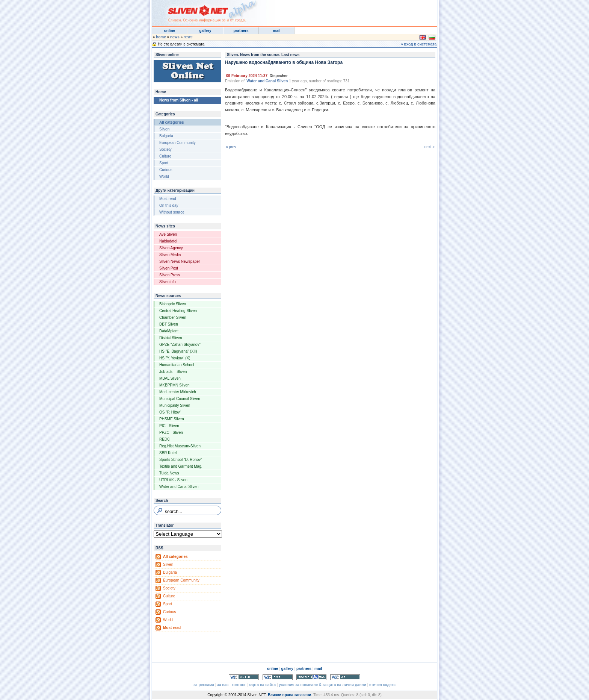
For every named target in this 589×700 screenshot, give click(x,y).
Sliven (164, 129)
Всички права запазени (289, 695)
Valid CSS (278, 677)
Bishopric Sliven (173, 304)
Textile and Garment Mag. (181, 466)
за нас (223, 685)
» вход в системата (419, 44)
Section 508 (311, 677)
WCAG (345, 677)
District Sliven (171, 338)
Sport (164, 163)
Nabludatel (168, 241)
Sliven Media (170, 255)
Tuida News (169, 473)
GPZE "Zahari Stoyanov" (180, 345)
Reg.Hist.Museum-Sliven (180, 446)
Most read (168, 199)
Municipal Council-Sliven (180, 399)
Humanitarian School (177, 365)
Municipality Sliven (175, 405)
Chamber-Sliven (173, 317)
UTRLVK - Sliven (173, 480)
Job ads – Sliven (173, 372)
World (164, 177)
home (161, 37)
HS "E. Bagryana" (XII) (178, 351)
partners (241, 31)
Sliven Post (169, 268)
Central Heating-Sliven (178, 311)
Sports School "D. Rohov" (181, 460)
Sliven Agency (171, 248)
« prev (231, 147)
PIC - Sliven (169, 426)
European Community (177, 143)
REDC (165, 439)
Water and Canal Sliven (179, 487)
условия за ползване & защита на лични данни (322, 685)
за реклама (204, 685)
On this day (169, 205)
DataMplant (169, 331)
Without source (172, 212)
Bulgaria (166, 136)
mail (276, 31)
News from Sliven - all (179, 100)
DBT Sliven (169, 324)
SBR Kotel (168, 453)
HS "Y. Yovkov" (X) (175, 358)
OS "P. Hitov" (170, 412)
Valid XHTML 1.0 (244, 677)
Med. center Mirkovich (178, 392)
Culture (165, 156)
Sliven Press (170, 275)
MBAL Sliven (170, 378)
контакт (239, 685)
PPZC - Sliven (171, 433)
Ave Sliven (168, 234)
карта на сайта (262, 685)
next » (430, 147)
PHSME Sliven (172, 419)
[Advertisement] (345, 11)
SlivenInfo (168, 282)
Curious (166, 170)
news (175, 37)
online (170, 31)
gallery (205, 31)
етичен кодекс (382, 685)
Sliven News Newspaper (180, 261)
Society (165, 149)
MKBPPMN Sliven (174, 385)
